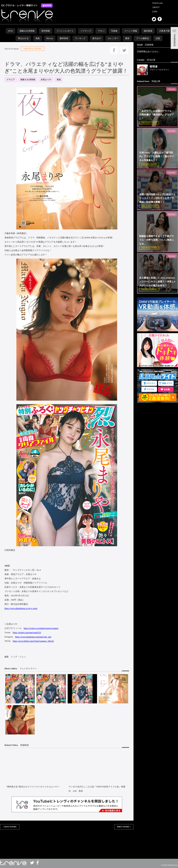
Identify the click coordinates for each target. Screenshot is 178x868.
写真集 (114, 31)
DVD (11, 31)
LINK (155, 12)
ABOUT (156, 7)
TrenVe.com (157, 3)
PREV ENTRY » (124, 827)
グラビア (11, 80)
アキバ (101, 31)
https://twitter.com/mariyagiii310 (27, 633)
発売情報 (46, 31)
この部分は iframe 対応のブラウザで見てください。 (67, 841)
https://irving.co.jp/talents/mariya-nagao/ (41, 628)
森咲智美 (64, 38)
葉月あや (97, 38)
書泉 (127, 38)
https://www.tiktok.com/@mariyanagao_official (33, 641)
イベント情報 (131, 31)
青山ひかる (23, 38)
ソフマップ (86, 31)
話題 (158, 38)
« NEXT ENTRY (10, 827)
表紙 (38, 38)
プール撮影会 (143, 38)
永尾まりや (46, 80)
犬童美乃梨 (164, 31)
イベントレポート (65, 31)
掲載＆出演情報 (27, 31)
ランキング (80, 38)
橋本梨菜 (148, 31)
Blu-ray (50, 38)
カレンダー (113, 38)
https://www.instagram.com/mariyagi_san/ (33, 637)
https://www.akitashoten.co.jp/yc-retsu (21, 608)
